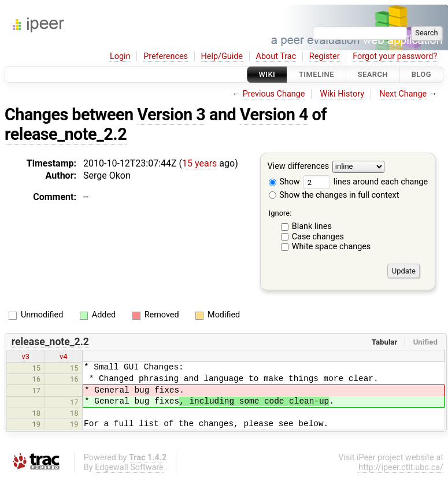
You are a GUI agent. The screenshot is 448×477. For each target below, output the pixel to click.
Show (284, 182)
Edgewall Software (129, 467)
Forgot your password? (395, 56)
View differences (299, 167)
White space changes (332, 247)
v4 (64, 356)
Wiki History (342, 94)
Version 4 (274, 114)
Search (373, 74)
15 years (199, 163)
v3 (25, 356)
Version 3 (171, 114)
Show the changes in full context (334, 195)
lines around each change (365, 182)
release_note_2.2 (66, 134)
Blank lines (312, 226)
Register (325, 56)
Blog (421, 74)
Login (120, 56)
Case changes (318, 237)
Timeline (316, 74)
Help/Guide (222, 56)
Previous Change (274, 94)
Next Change (403, 94)
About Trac (276, 56)
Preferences (166, 56)
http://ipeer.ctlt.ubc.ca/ (401, 467)
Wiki (267, 74)
